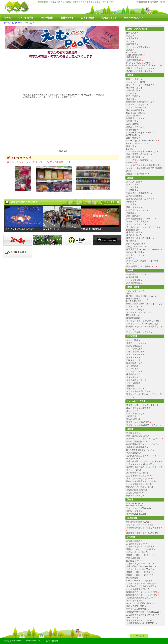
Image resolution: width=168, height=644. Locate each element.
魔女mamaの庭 (133, 318)
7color (129, 294)
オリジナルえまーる (135, 224)
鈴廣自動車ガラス (134, 363)
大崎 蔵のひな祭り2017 (138, 436)
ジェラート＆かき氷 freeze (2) (141, 151)
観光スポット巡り (134, 496)
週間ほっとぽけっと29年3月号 (140, 549)
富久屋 (129, 50)
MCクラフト (132, 315)
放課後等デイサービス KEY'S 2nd (142, 533)
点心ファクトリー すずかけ (139, 85)
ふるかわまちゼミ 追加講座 (139, 547)
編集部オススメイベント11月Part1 (142, 592)
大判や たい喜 (133, 116)
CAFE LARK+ (132, 135)
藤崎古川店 (131, 33)
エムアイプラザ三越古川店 (138, 408)
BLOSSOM (131, 52)
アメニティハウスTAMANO (139, 508)
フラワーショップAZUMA (138, 422)
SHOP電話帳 (47, 18)
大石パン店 (131, 185)
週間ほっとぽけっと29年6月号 (140, 572)
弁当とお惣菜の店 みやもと (139, 199)
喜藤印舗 (130, 386)
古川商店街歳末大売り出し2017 (141, 598)
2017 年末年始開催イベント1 (139, 450)
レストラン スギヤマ (136, 105)
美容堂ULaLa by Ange (136, 514)
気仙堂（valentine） (135, 247)
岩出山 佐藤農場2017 (136, 442)
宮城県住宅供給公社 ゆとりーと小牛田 (144, 528)
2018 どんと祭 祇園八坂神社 (139, 603)
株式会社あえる (133, 374)
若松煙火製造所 (133, 541)
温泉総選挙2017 (134, 561)
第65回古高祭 (132, 618)
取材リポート (67, 18)
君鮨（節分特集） (134, 157)
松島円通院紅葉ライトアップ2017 (142, 444)
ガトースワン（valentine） (138, 160)
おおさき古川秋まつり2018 (139, 620)
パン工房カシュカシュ (136, 210)
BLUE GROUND (134, 301)
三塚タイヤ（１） (134, 360)
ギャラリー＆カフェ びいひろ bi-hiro (143, 321)
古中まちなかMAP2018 (137, 609)
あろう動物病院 (133, 283)
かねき (129, 41)
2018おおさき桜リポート (138, 473)
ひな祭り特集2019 (135, 493)
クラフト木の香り (134, 414)
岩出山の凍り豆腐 (134, 252)
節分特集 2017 (134, 235)
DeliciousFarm (133, 230)
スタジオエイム (133, 377)
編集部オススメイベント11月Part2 (142, 595)
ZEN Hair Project (134, 503)
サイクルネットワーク (136, 380)
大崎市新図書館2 (134, 60)
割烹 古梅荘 (132, 96)
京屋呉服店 (131, 38)
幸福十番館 (131, 130)
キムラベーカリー (134, 255)
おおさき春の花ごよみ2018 (139, 476)
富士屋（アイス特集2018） (139, 174)
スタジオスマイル (134, 354)
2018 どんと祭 (134, 601)
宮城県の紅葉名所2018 (137, 490)
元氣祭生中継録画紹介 (136, 447)
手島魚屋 (130, 213)
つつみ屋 (130, 204)
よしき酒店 (131, 187)
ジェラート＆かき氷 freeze (139, 133)
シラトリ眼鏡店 (133, 383)
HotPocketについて (134, 18)
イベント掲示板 (26, 18)
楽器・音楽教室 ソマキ (137, 299)
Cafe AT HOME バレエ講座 (138, 581)
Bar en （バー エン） (137, 143)
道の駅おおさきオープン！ (138, 71)
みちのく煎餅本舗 (134, 196)
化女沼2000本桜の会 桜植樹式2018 (143, 612)
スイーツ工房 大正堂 (136, 222)
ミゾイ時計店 (132, 366)
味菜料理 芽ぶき (134, 88)
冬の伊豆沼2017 (134, 453)
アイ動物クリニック (135, 275)
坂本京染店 (131, 44)
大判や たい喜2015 (135, 244)
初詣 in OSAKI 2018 (135, 606)
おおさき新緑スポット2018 (139, 484)
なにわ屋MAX (132, 124)
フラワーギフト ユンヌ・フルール (142, 405)
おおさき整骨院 (133, 280)
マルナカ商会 (132, 340)
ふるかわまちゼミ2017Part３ (139, 569)
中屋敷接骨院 (132, 277)
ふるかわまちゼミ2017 (137, 552)
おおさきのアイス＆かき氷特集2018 (143, 165)
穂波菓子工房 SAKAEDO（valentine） (143, 249)
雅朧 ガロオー (133, 79)
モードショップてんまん (137, 47)
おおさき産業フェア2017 (138, 589)
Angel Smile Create (135, 55)
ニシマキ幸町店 (133, 349)
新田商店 (130, 202)
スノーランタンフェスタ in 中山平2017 (144, 439)
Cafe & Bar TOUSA (135, 113)
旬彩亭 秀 (131, 121)
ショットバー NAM (136, 82)
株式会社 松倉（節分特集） (139, 238)
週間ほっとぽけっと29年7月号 (140, 575)
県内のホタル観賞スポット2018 (141, 481)
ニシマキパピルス (134, 371)
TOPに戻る (139, 636)
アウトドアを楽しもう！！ (138, 332)
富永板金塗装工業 (134, 346)
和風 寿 (130, 146)
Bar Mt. (130, 149)
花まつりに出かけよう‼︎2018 (139, 478)
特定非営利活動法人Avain (138, 522)
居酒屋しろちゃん (134, 127)
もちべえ (130, 93)
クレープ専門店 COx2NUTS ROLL (142, 141)
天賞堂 (129, 36)
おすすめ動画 (88, 18)
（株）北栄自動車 (134, 352)
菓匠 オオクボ (133, 207)
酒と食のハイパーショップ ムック (142, 227)
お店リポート (18, 23)
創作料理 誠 (132, 90)
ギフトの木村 (132, 369)
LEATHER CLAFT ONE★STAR (140, 296)
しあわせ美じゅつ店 (135, 291)
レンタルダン (132, 357)
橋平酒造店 (131, 241)
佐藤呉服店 (131, 57)
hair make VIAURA (135, 506)
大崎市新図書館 (133, 558)
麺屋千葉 (130, 99)
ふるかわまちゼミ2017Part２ (139, 564)
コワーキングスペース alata (140, 525)
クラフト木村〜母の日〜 (137, 391)
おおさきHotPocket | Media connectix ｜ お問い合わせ (31, 641)
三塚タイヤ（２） (134, 389)
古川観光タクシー (134, 433)
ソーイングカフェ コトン (138, 312)
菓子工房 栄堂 (133, 182)
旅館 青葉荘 (132, 138)
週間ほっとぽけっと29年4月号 (140, 555)
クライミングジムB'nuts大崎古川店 (142, 324)
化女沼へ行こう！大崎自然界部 (140, 586)
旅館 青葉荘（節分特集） (138, 154)
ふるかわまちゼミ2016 (137, 544)
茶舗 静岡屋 (132, 216)
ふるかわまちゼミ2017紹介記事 (141, 583)
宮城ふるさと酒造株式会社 (138, 193)
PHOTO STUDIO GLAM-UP (139, 63)
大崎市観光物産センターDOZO (140, 219)
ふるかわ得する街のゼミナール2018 (143, 615)
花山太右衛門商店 (134, 110)
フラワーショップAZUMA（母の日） (143, 425)
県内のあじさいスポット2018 (140, 487)
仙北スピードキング (135, 343)
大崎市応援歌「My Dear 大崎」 (140, 566)
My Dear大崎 (132, 578)
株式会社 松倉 (133, 232)
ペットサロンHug (134, 309)
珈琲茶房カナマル (134, 118)
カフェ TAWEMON (135, 108)
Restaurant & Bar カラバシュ (139, 102)
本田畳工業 (131, 416)
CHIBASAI (131, 163)
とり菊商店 (131, 190)
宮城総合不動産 (133, 419)
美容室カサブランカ (135, 511)
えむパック (131, 411)
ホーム (7, 18)
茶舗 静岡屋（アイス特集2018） (141, 266)
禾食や (129, 258)
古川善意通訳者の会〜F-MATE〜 (141, 623)
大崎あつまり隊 (109, 18)
